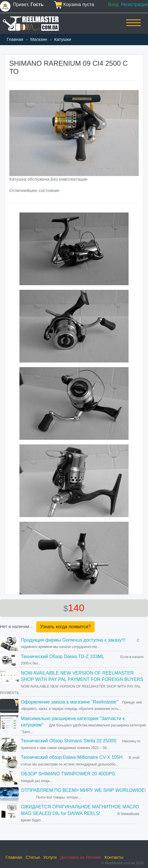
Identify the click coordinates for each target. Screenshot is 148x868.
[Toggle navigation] (133, 27)
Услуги (50, 857)
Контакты (114, 857)
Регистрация (134, 4)
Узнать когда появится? (65, 627)
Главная (15, 39)
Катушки (63, 39)
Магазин (39, 39)
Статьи (33, 857)
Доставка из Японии (80, 857)
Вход (113, 4)
